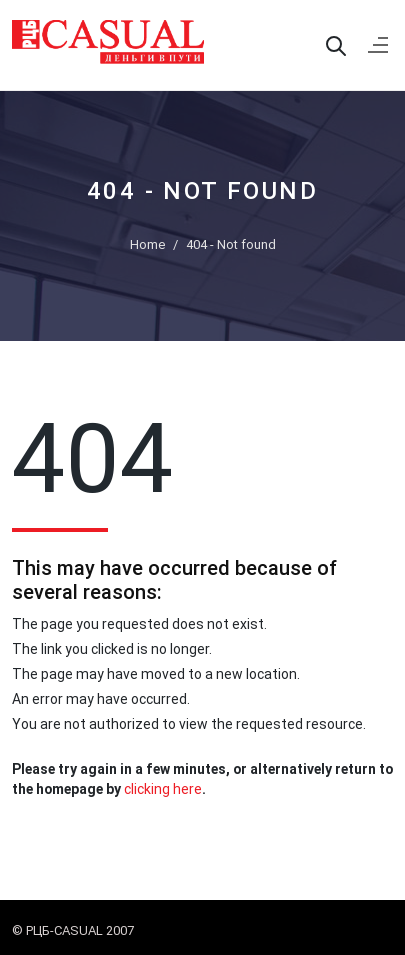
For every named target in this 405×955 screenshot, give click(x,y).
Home (147, 244)
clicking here (163, 789)
